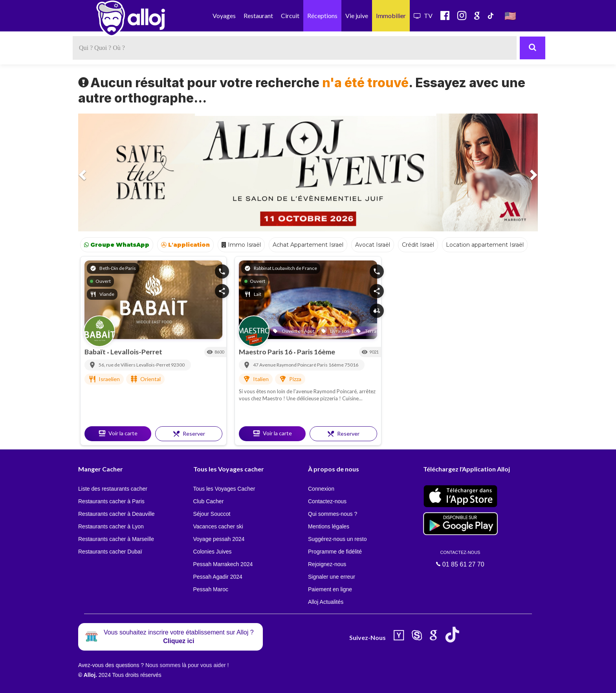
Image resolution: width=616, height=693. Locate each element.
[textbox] (295, 48)
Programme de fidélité (335, 552)
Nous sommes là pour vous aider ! (187, 665)
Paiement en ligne (330, 589)
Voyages (224, 16)
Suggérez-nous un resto (337, 539)
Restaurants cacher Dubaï (110, 552)
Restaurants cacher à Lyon (111, 526)
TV (423, 16)
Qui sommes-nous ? (333, 514)
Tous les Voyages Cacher (224, 489)
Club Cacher (209, 501)
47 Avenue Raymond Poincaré (285, 365)
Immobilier (391, 16)
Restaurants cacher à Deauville (116, 514)
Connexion (321, 489)
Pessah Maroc (211, 589)
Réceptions (322, 16)
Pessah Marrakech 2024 (223, 564)
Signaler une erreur (332, 577)
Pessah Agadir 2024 (218, 577)
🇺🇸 (510, 16)
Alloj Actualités (326, 602)
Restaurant (258, 16)
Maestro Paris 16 (266, 352)
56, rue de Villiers (117, 365)
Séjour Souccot (212, 514)
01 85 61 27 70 (460, 559)
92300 (178, 365)
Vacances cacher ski (218, 526)
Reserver (189, 434)
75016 (351, 365)
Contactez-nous (327, 501)
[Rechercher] (533, 48)
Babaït (96, 352)
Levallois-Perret (136, 352)
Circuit (290, 16)
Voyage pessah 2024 (219, 539)
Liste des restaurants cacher (113, 489)
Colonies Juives (213, 552)
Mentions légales (329, 526)
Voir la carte (118, 433)
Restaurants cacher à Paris (111, 501)
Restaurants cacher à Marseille (116, 539)
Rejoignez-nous (327, 564)
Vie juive (357, 16)
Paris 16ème (316, 352)
